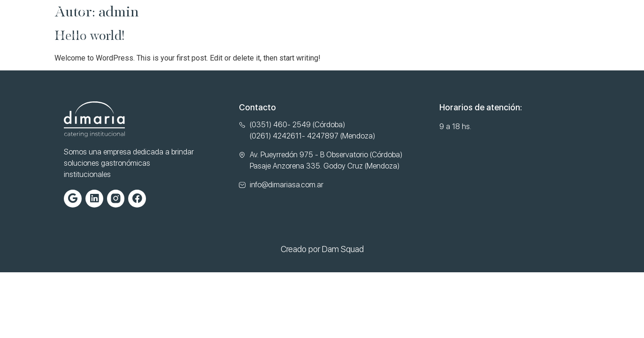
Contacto (406, 23)
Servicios (260, 23)
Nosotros (203, 23)
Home (155, 23)
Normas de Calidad (332, 23)
